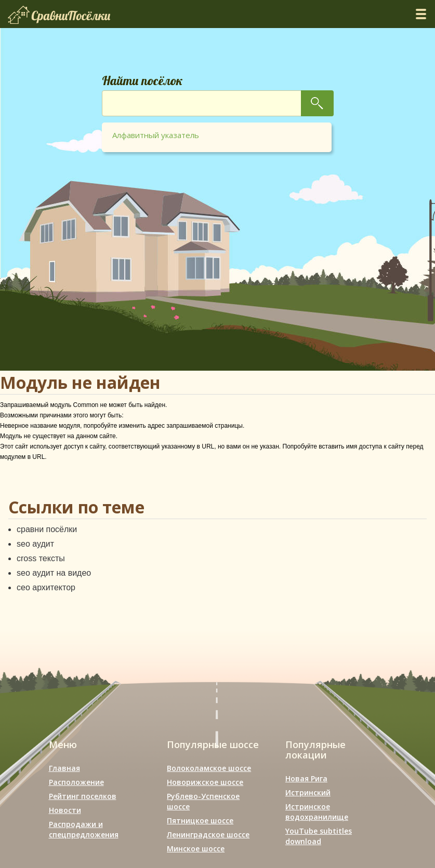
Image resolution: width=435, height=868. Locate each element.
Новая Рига (306, 778)
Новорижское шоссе (205, 782)
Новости (65, 810)
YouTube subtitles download (319, 836)
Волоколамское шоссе (209, 768)
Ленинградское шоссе (208, 835)
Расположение (76, 782)
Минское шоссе (196, 849)
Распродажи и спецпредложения (84, 829)
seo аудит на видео (54, 573)
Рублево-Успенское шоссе (203, 801)
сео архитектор (46, 587)
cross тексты (41, 558)
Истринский (308, 792)
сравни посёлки (47, 529)
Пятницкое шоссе (200, 820)
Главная (64, 768)
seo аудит (35, 544)
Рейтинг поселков (83, 796)
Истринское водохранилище (317, 812)
